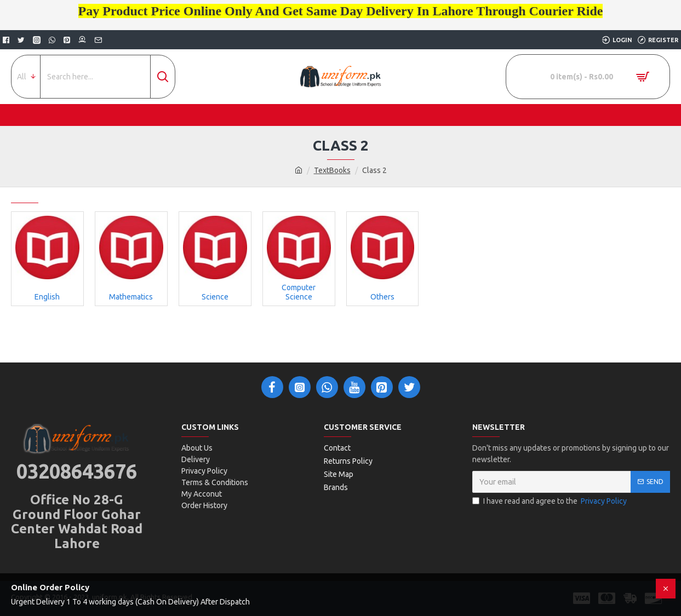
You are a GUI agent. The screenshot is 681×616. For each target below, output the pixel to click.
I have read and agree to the (550, 501)
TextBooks (332, 170)
